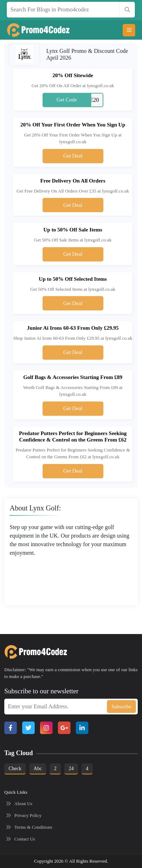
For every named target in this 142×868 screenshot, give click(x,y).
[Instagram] (46, 728)
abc (38, 769)
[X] (28, 728)
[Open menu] (129, 30)
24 (71, 769)
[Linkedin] (82, 728)
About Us (23, 804)
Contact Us (25, 839)
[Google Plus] (64, 728)
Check (15, 769)
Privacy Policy (28, 815)
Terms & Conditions (33, 827)
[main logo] (31, 30)
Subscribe (121, 707)
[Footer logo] (29, 652)
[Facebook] (11, 728)
